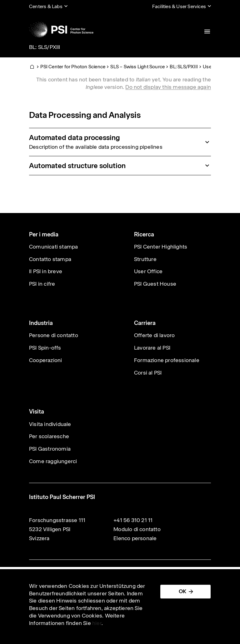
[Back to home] (61, 30)
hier (97, 623)
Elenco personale (135, 538)
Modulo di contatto (137, 529)
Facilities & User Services (179, 6)
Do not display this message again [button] (168, 87)
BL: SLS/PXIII (45, 47)
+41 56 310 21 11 (133, 520)
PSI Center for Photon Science (73, 67)
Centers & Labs (46, 6)
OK (182, 591)
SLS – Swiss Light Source (137, 67)
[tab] (120, 142)
